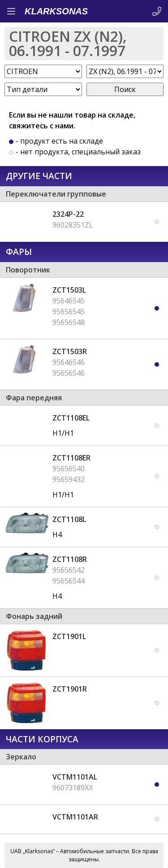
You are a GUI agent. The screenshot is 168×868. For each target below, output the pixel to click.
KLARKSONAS (56, 11)
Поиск (125, 89)
